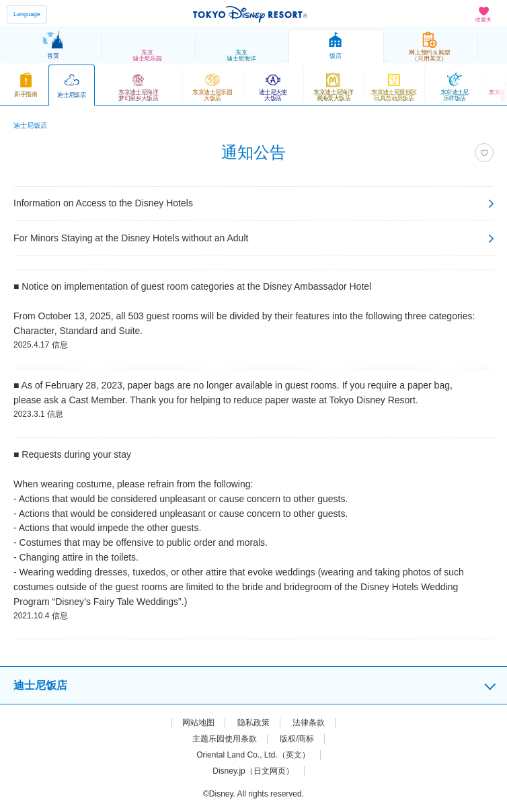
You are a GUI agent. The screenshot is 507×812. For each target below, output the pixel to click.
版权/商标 (297, 739)
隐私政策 (253, 723)
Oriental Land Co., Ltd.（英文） (253, 755)
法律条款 (309, 723)
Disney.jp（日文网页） (253, 771)
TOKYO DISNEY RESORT (250, 14)
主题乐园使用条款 (225, 739)
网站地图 (198, 723)
